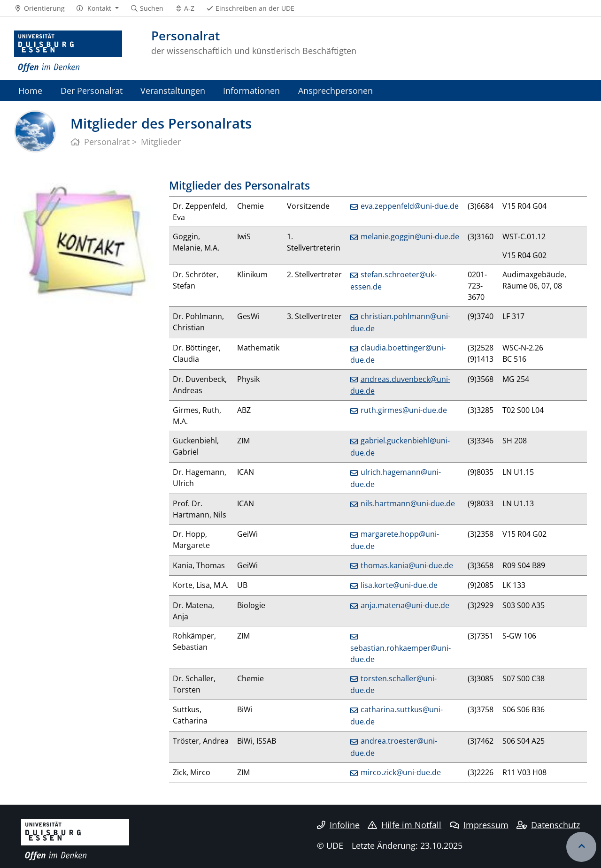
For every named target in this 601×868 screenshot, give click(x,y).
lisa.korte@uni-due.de (399, 585)
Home (30, 90)
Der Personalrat (92, 90)
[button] (97, 8)
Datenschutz (548, 825)
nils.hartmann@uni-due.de (408, 503)
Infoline (338, 825)
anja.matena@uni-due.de (405, 605)
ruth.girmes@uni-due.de (404, 410)
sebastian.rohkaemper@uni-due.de (401, 654)
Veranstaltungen (173, 90)
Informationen (251, 90)
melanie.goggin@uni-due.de (410, 236)
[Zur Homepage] (68, 52)
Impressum (479, 825)
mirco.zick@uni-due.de (401, 772)
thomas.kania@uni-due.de (407, 565)
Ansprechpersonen (335, 90)
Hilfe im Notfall (405, 825)
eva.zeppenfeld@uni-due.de (410, 206)
